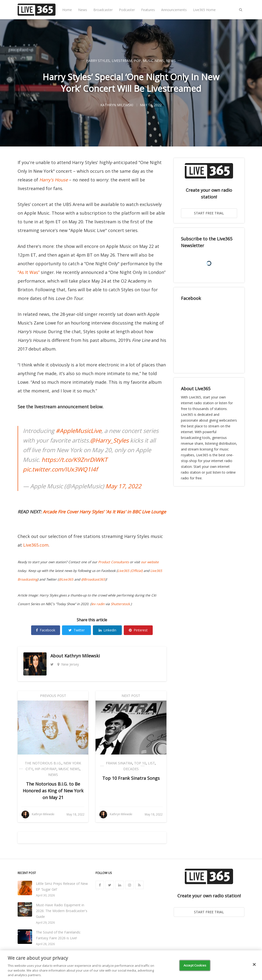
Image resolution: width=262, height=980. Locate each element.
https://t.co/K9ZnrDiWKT (74, 460)
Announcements (174, 10)
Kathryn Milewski (82, 656)
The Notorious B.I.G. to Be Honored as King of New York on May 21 (53, 791)
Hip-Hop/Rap (46, 769)
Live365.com (36, 545)
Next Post (131, 696)
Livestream (122, 61)
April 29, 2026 (45, 923)
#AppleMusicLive (79, 431)
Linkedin (107, 630)
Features (148, 10)
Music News (153, 61)
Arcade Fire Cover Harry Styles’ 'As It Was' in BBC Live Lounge (104, 512)
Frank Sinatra (119, 763)
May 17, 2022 (123, 486)
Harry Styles (98, 61)
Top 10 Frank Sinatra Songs (131, 778)
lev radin (98, 604)
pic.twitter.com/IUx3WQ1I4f (60, 469)
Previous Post (53, 696)
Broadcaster (103, 10)
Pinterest (138, 630)
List (151, 763)
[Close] (254, 965)
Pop (137, 61)
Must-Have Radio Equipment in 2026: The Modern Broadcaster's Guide (62, 911)
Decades (131, 769)
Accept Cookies (195, 965)
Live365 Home (204, 10)
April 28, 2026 (45, 944)
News (83, 10)
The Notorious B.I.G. (43, 763)
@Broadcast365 (93, 579)
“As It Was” (29, 272)
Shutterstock (120, 604)
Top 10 (140, 763)
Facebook (46, 630)
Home (67, 10)
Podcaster (127, 10)
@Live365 (66, 579)
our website (150, 562)
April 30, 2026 (45, 895)
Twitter (77, 630)
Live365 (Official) (130, 571)
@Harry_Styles (109, 440)
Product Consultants (114, 562)
